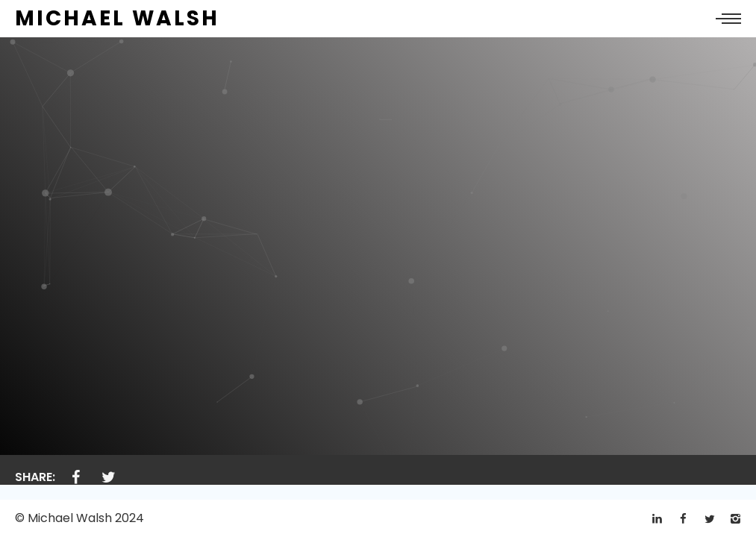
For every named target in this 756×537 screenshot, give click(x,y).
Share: (35, 477)
